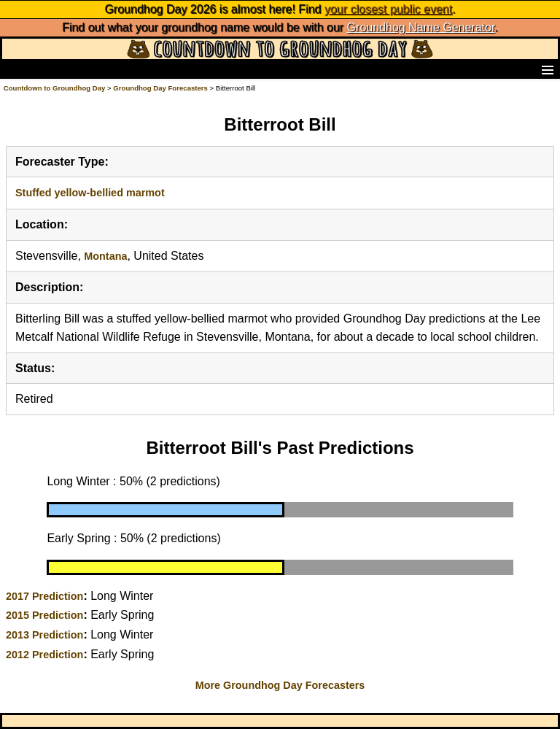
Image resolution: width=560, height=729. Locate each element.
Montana (105, 256)
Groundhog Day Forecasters (161, 88)
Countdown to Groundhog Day (55, 88)
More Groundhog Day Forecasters (280, 685)
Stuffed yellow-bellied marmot (90, 193)
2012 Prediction (44, 655)
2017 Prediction (44, 596)
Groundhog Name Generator (421, 27)
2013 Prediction (44, 635)
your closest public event (388, 9)
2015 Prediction (44, 615)
